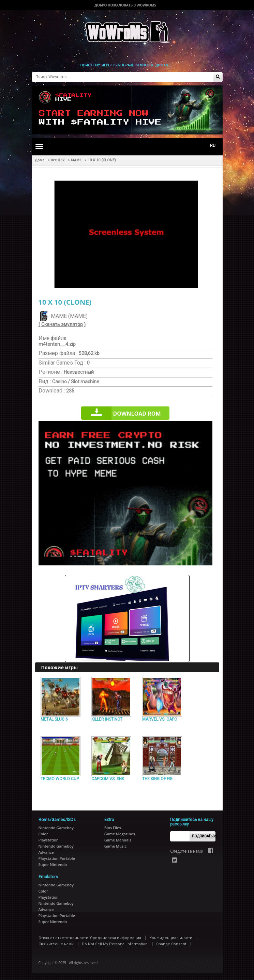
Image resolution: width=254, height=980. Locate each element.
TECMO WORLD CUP (60, 779)
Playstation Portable (57, 858)
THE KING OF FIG (157, 779)
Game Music (115, 846)
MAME (76, 160)
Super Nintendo (53, 864)
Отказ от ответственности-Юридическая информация (90, 938)
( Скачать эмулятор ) (62, 324)
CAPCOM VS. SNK (108, 779)
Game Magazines (120, 834)
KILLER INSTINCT (107, 719)
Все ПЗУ (58, 160)
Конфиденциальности (171, 938)
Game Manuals (118, 840)
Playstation (49, 840)
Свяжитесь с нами (56, 944)
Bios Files (113, 828)
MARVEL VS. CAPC (160, 719)
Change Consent (171, 944)
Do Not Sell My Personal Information (115, 944)
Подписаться (204, 836)
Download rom (137, 414)
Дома (40, 160)
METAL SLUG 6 (54, 719)
